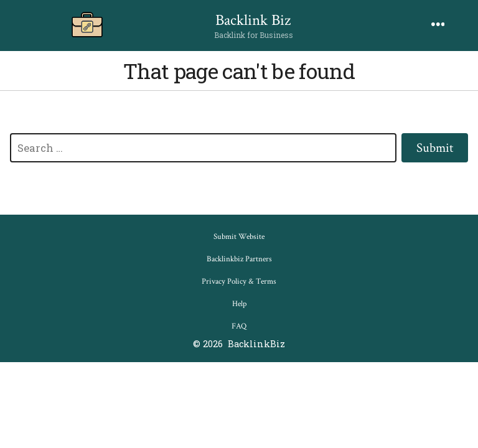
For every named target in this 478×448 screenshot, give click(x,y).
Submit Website (239, 237)
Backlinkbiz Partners (239, 259)
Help (239, 304)
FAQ (239, 326)
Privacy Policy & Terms (239, 282)
